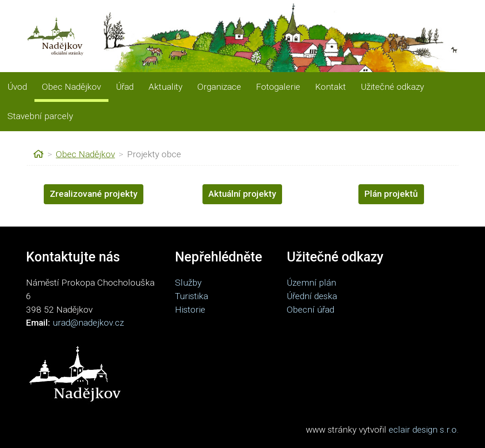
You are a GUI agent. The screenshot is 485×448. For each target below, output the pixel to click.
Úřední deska (312, 296)
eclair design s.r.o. (424, 430)
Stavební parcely (40, 116)
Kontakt (330, 87)
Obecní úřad (310, 310)
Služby (188, 283)
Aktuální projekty (242, 194)
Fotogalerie (278, 87)
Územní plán (311, 283)
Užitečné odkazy (392, 87)
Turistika (192, 296)
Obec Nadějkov (71, 87)
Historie (190, 310)
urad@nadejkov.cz (88, 323)
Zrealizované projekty (94, 194)
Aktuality (165, 87)
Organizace (219, 87)
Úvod (17, 87)
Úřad (125, 87)
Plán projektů (391, 194)
